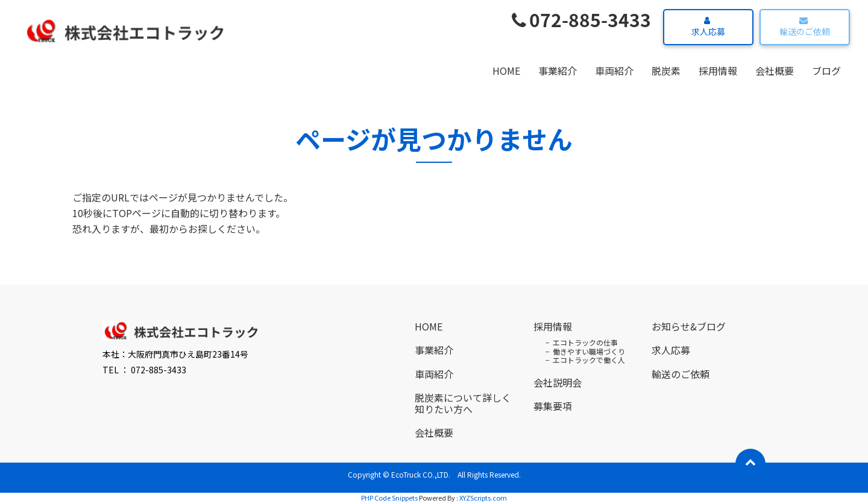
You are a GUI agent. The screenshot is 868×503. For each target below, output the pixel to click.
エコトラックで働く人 (589, 360)
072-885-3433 (581, 20)
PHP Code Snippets (389, 498)
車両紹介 (614, 71)
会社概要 (775, 71)
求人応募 (707, 27)
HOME (506, 71)
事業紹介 (558, 71)
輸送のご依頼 (803, 27)
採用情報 (718, 71)
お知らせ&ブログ (689, 326)
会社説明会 (558, 382)
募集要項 (553, 406)
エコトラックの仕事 (585, 342)
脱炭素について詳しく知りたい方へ (463, 403)
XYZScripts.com (483, 498)
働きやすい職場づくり (589, 351)
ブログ (826, 71)
